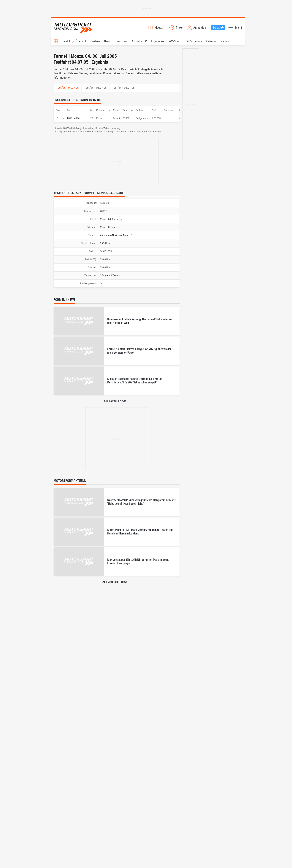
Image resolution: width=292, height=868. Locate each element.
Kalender (211, 41)
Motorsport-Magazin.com (73, 27)
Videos (96, 41)
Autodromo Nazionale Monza (115, 235)
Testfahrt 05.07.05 (95, 88)
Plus (216, 27)
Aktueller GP (139, 41)
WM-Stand (175, 41)
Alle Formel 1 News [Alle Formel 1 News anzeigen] (115, 401)
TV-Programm (194, 41)
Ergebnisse (158, 41)
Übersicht (82, 41)
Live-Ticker (121, 41)
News (107, 41)
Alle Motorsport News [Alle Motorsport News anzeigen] (115, 582)
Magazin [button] (160, 27)
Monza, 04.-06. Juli (110, 219)
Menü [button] (239, 27)
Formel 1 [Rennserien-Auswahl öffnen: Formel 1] (65, 41)
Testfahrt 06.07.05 (123, 88)
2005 (103, 211)
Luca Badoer (74, 118)
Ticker (180, 27)
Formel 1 (105, 203)
